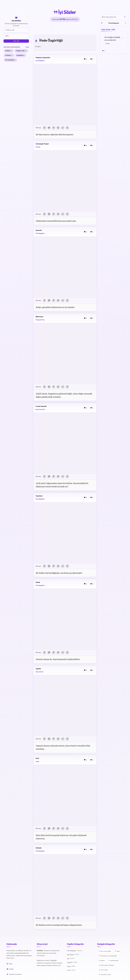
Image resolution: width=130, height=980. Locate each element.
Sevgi (71, 967)
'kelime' (9, 55)
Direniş (38, 147)
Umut (71, 971)
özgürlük (72, 963)
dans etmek (39, 672)
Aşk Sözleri (73, 956)
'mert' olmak (103, 971)
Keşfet (10, 970)
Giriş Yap (16, 41)
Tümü (27, 47)
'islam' (117, 952)
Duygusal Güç (40, 320)
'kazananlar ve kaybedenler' (108, 957)
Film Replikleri (40, 61)
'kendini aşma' (114, 961)
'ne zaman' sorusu (105, 975)
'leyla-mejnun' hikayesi (106, 966)
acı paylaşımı (11, 60)
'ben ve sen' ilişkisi (105, 952)
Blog (9, 965)
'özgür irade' (22, 51)
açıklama (21, 55)
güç (71, 959)
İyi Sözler (65, 12)
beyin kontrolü (40, 410)
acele (37, 762)
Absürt (9, 51)
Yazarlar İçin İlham (14, 975)
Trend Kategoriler (114, 23)
